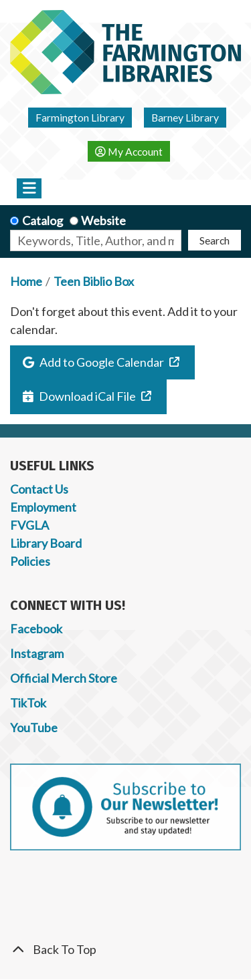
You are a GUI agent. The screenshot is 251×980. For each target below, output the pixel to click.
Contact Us (39, 489)
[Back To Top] (125, 950)
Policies (30, 561)
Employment (43, 507)
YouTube (34, 727)
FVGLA (29, 525)
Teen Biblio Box (94, 281)
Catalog (43, 220)
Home (26, 281)
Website (103, 220)
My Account (129, 151)
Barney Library (185, 117)
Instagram (37, 653)
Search (215, 240)
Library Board (46, 543)
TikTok (28, 703)
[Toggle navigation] (29, 188)
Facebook (36, 629)
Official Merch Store (64, 678)
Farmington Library (80, 117)
